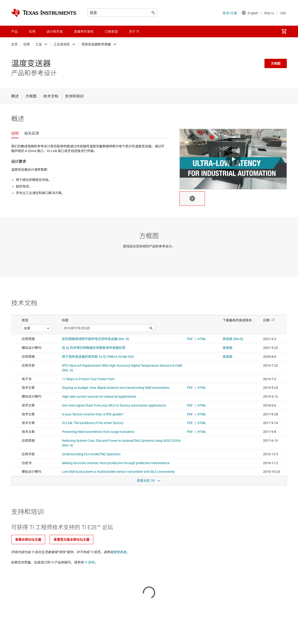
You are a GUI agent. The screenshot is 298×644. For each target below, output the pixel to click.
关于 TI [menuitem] (134, 31)
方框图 (276, 63)
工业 (39, 44)
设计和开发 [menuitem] (55, 31)
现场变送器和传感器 (96, 44)
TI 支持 (90, 562)
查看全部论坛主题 (28, 540)
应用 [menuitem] (32, 31)
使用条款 (120, 552)
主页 (14, 44)
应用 (27, 44)
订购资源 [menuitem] (111, 31)
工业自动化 (62, 44)
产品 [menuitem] (14, 31)
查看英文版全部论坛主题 (71, 540)
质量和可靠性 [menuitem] (84, 31)
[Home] (44, 13)
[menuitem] (284, 31)
